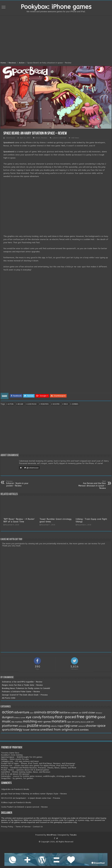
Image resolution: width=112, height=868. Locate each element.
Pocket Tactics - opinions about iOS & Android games (25, 770)
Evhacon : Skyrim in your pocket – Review (21, 484)
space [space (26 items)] (101, 726)
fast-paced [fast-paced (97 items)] (66, 717)
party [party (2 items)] (78, 722)
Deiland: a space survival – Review (32, 807)
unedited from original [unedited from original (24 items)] (56, 730)
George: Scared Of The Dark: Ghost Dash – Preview (25, 695)
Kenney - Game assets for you (15, 759)
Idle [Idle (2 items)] (13, 722)
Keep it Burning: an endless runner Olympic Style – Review (41, 794)
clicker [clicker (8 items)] (92, 712)
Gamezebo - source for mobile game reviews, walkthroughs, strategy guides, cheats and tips (43, 776)
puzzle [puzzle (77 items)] (33, 725)
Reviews (12, 63)
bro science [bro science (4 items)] (73, 713)
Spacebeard (9, 143)
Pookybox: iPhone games (56, 7)
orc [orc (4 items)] (73, 722)
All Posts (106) (9, 698)
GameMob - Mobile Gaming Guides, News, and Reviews (26, 772)
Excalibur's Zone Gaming (12, 755)
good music (32, 404)
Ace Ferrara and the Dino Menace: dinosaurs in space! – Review (91, 485)
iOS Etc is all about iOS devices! (15, 774)
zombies (75, 404)
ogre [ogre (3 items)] (69, 722)
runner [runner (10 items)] (74, 726)
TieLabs (73, 835)
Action (22, 63)
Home (3, 63)
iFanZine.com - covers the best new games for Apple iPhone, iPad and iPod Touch (38, 766)
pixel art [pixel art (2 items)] (90, 722)
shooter (56, 404)
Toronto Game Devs (10, 753)
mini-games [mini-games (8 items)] (44, 722)
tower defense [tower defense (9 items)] (31, 730)
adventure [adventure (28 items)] (22, 712)
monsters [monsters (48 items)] (59, 721)
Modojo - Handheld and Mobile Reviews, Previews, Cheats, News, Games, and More (39, 768)
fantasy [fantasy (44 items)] (48, 717)
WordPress (52, 835)
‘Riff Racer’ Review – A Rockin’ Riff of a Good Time (19, 520)
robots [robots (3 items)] (54, 726)
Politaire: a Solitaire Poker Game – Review (21, 692)
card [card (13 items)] (85, 712)
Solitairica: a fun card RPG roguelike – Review (22, 682)
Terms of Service (23, 827)
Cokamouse (10, 138)
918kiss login (7, 802)
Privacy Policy (7, 827)
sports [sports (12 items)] (6, 730)
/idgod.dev (6, 789)
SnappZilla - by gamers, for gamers (17, 778)
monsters (45, 404)
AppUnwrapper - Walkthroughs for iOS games (22, 757)
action (11, 404)
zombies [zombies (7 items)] (84, 730)
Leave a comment (59, 138)
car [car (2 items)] (80, 713)
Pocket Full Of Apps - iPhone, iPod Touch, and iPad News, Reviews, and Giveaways (38, 763)
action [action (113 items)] (8, 712)
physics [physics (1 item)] (83, 722)
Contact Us (38, 827)
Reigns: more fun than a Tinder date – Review (22, 685)
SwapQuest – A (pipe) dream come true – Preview (38, 798)
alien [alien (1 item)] (32, 713)
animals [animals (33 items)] (40, 712)
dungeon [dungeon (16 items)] (8, 717)
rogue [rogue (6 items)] (61, 726)
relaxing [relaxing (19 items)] (44, 726)
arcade (20, 404)
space (66, 404)
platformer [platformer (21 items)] (10, 726)
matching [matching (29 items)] (30, 721)
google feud (7, 794)
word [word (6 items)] (76, 730)
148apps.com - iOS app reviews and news (20, 761)
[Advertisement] (56, 39)
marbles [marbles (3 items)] (19, 722)
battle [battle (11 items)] (63, 712)
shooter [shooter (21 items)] (91, 726)
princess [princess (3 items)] (23, 726)
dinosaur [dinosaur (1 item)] (99, 713)
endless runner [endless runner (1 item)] (20, 718)
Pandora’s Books (22, 789)
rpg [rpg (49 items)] (67, 726)
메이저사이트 (7, 798)
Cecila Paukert (7, 807)
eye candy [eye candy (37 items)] (34, 717)
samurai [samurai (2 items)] (82, 726)
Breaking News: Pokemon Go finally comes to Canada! (26, 688)
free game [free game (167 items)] (87, 717)
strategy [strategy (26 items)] (16, 730)
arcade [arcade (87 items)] (53, 712)
